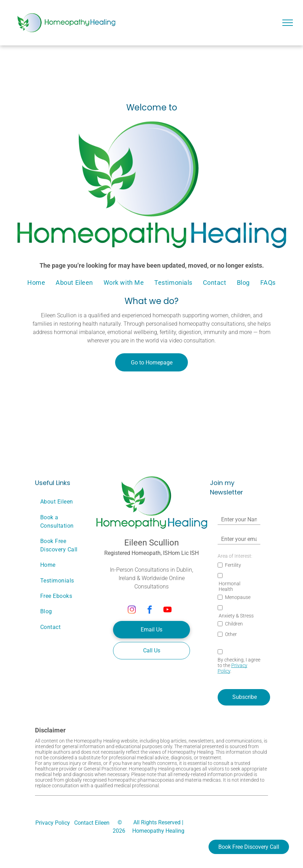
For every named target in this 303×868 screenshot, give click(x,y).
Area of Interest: (235, 556)
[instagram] (132, 610)
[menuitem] (36, 282)
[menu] (288, 23)
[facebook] (150, 610)
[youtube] (167, 610)
